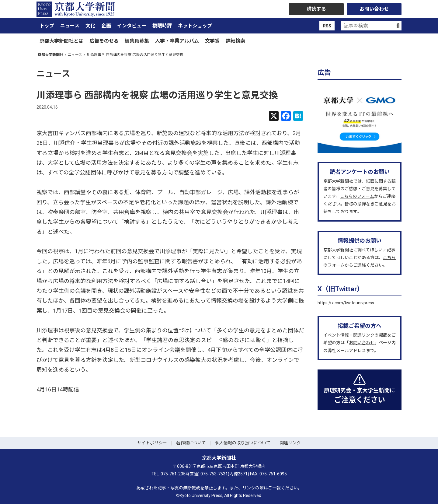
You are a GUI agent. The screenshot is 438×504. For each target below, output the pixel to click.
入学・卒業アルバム (177, 41)
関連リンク (290, 443)
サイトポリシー (152, 443)
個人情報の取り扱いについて (243, 443)
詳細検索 (235, 41)
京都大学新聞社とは (61, 41)
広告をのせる (104, 41)
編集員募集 (137, 41)
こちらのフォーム (357, 196)
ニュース (70, 26)
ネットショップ (195, 26)
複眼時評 (162, 26)
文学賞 (212, 41)
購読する (316, 9)
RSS (327, 26)
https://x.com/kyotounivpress (346, 303)
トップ (47, 26)
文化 (90, 26)
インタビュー (132, 26)
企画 (106, 26)
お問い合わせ (374, 9)
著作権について (191, 443)
